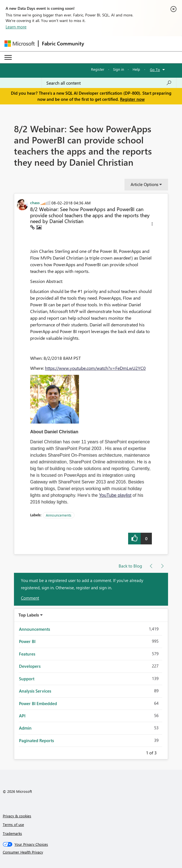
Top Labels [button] (29, 615)
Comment (30, 598)
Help (136, 69)
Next (163, 752)
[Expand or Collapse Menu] (8, 57)
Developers (30, 666)
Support (27, 679)
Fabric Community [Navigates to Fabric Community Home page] (63, 43)
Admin (25, 728)
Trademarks (12, 833)
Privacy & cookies (17, 816)
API (22, 716)
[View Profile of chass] (35, 202)
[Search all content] (109, 83)
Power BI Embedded (38, 703)
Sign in (118, 69)
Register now (132, 99)
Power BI (27, 641)
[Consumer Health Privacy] (91, 852)
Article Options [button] (144, 184)
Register (98, 69)
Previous (139, 752)
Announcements (59, 515)
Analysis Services (35, 691)
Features (27, 654)
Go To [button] (155, 69)
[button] (152, 225)
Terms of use (13, 824)
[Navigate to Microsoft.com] (20, 44)
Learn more (16, 27)
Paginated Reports (36, 740)
